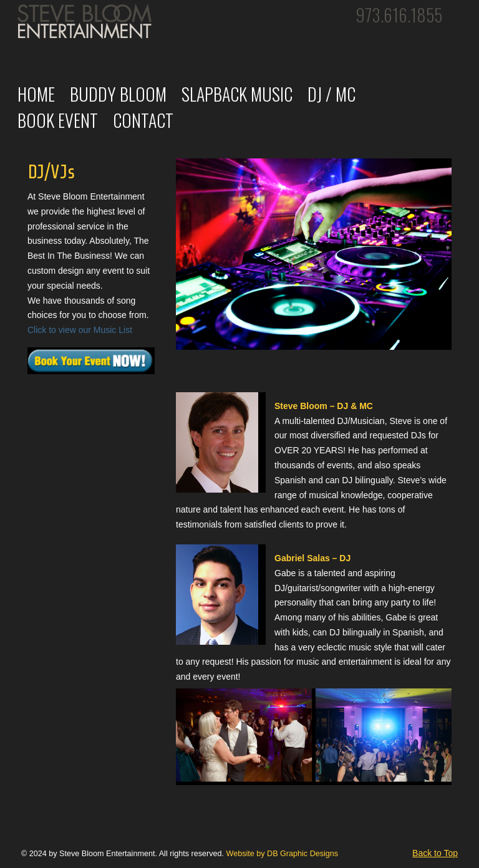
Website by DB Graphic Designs (282, 854)
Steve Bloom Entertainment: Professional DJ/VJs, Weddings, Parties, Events (86, 25)
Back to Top (435, 853)
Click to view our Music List (80, 330)
